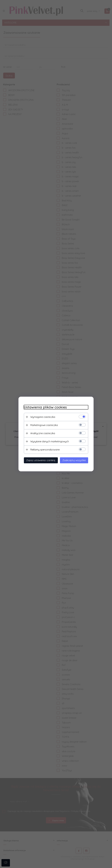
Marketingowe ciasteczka (43, 425)
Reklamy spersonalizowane (44, 449)
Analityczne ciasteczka (41, 433)
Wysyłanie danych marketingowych (48, 441)
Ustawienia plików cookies (44, 407)
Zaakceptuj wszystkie (75, 460)
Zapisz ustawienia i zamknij (39, 460)
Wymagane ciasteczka (41, 417)
